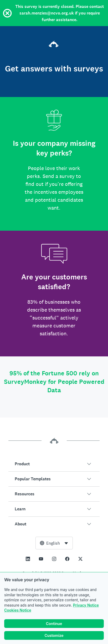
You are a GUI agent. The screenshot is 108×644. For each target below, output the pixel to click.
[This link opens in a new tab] (28, 559)
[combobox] (54, 543)
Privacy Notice (86, 605)
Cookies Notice (18, 610)
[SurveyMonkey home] (54, 45)
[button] (54, 464)
